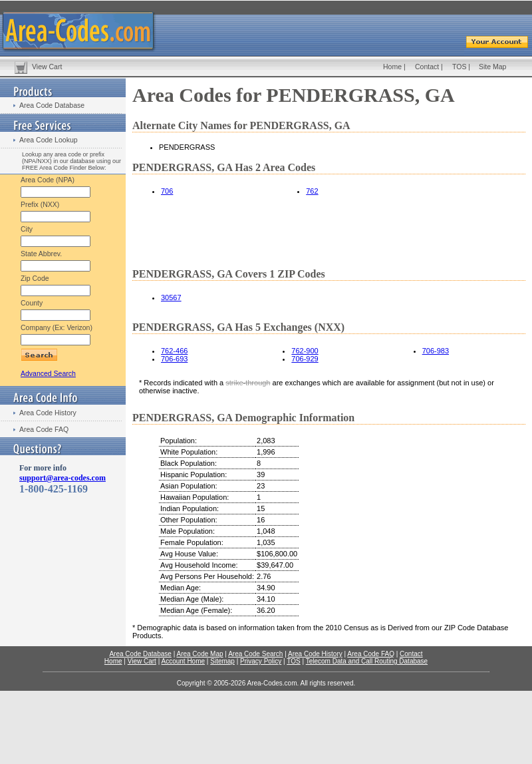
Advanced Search (48, 373)
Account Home (183, 661)
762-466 (174, 351)
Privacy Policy (261, 661)
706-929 (305, 359)
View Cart (47, 67)
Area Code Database (52, 105)
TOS (459, 67)
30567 (171, 297)
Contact (427, 67)
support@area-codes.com (63, 478)
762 (312, 191)
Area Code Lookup (49, 140)
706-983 (436, 351)
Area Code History (48, 413)
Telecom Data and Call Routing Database (367, 661)
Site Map (492, 67)
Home (392, 67)
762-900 (305, 351)
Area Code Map (199, 654)
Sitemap (222, 661)
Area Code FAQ (44, 429)
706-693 (174, 359)
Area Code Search (255, 654)
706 (167, 191)
